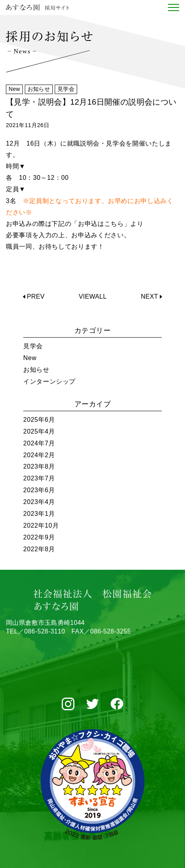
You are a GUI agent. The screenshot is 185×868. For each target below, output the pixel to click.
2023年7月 (39, 478)
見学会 (33, 346)
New (30, 358)
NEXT (150, 296)
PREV (36, 296)
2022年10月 (41, 525)
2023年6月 (39, 490)
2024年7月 (39, 443)
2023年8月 (39, 466)
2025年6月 (39, 420)
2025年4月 (39, 431)
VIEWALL (93, 296)
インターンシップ (49, 381)
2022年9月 (39, 537)
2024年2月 (39, 455)
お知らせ (36, 370)
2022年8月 (39, 549)
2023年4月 (39, 502)
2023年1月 (39, 514)
